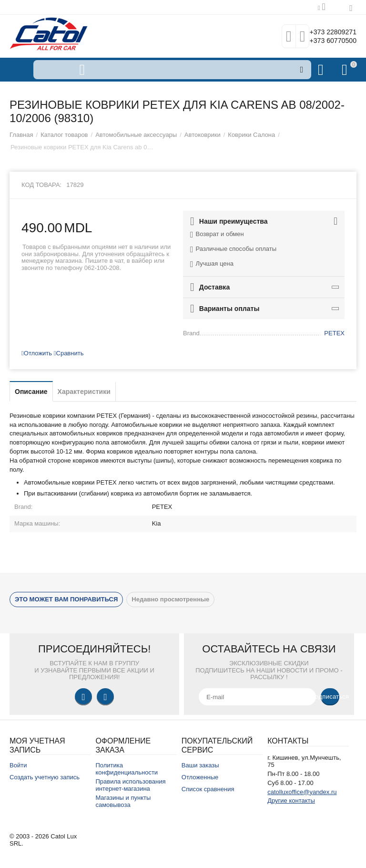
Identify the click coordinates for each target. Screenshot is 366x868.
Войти (18, 765)
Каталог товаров (64, 135)
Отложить (37, 353)
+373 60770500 (326, 41)
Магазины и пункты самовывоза (123, 801)
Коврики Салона (251, 135)
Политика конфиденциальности (127, 769)
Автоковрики (203, 135)
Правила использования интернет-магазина (130, 785)
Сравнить (69, 353)
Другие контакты (291, 801)
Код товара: (41, 185)
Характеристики (84, 392)
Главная (21, 135)
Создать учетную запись (45, 777)
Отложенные (200, 777)
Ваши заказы (200, 765)
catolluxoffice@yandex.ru (302, 792)
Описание (31, 392)
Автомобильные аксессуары (136, 135)
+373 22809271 (326, 31)
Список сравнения (208, 789)
